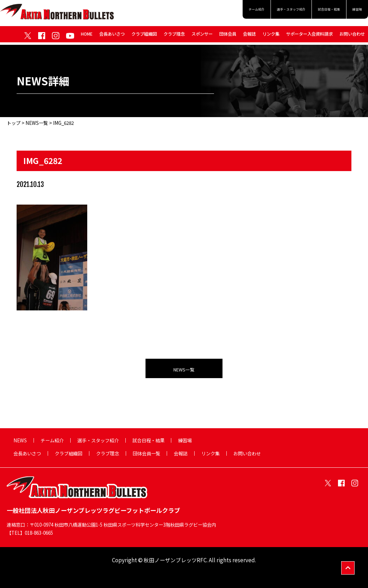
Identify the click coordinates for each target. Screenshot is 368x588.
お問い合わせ (352, 36)
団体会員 (228, 36)
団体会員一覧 (147, 453)
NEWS (20, 440)
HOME (87, 36)
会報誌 (249, 36)
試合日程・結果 (320, 11)
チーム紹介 (226, 11)
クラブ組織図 (144, 36)
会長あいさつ (112, 36)
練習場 (355, 11)
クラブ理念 (174, 36)
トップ (14, 123)
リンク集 (271, 36)
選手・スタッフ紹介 (271, 11)
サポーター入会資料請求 (309, 36)
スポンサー (202, 36)
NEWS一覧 (37, 123)
